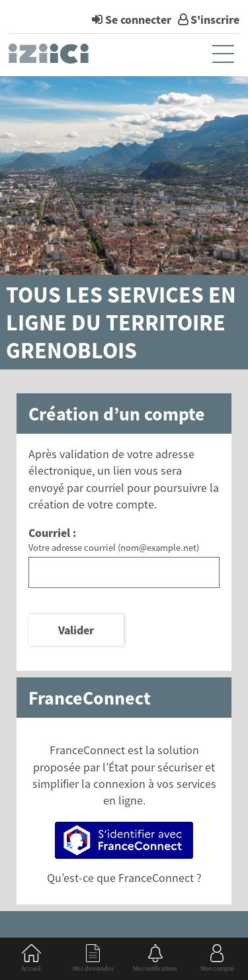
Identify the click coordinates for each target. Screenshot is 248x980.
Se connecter (138, 20)
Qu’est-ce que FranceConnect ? (124, 878)
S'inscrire (215, 20)
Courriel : (52, 533)
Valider (76, 630)
